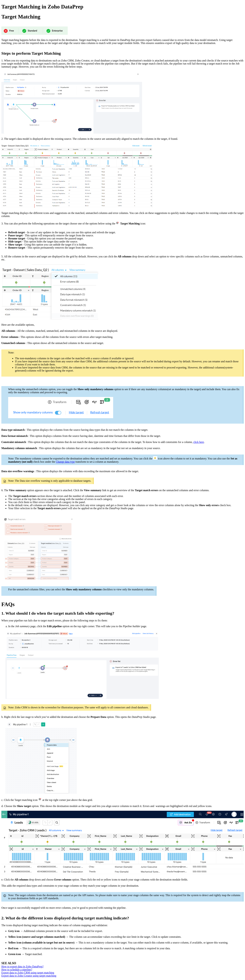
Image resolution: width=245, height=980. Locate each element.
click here (199, 442)
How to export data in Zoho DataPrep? (22, 967)
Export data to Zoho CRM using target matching (28, 973)
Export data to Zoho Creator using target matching (29, 976)
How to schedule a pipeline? (17, 970)
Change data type (65, 462)
